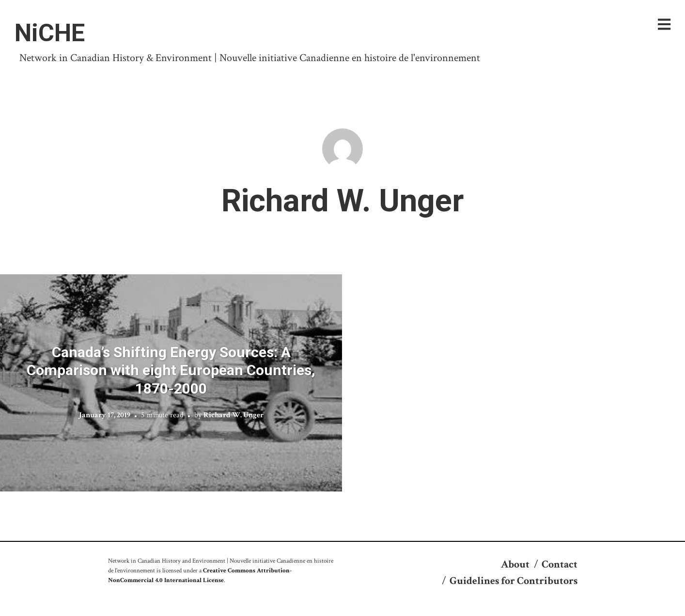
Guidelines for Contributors (514, 581)
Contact (560, 564)
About (515, 564)
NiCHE (50, 33)
